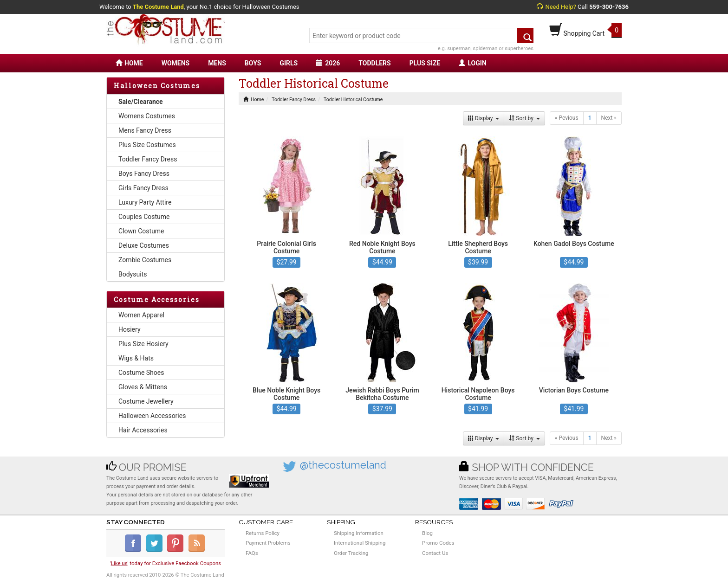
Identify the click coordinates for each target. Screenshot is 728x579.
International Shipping (360, 543)
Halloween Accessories (152, 416)
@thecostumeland (343, 465)
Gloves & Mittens (143, 387)
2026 (328, 63)
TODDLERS (374, 63)
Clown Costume (141, 231)
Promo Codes (438, 543)
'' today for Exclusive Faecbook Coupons (166, 563)
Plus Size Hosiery (143, 344)
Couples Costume (144, 217)
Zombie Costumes (145, 260)
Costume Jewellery (146, 401)
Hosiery (130, 329)
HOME (129, 63)
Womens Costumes (147, 116)
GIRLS (289, 63)
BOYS (253, 63)
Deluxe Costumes (144, 245)
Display (484, 118)
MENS (217, 63)
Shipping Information (359, 533)
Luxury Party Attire (145, 202)
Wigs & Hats (136, 358)
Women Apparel (141, 315)
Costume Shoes (141, 373)
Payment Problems (268, 543)
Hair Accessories (143, 430)
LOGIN (472, 63)
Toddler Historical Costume (353, 100)
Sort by (524, 118)
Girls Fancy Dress (143, 188)
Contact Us (435, 553)
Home (253, 100)
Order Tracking (351, 553)
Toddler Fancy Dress (148, 159)
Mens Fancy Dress (145, 130)
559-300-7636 (609, 7)
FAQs (252, 553)
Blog (427, 533)
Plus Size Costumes (147, 145)
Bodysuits (133, 274)
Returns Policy (263, 533)
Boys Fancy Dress (144, 174)
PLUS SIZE (425, 63)
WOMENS (176, 63)
